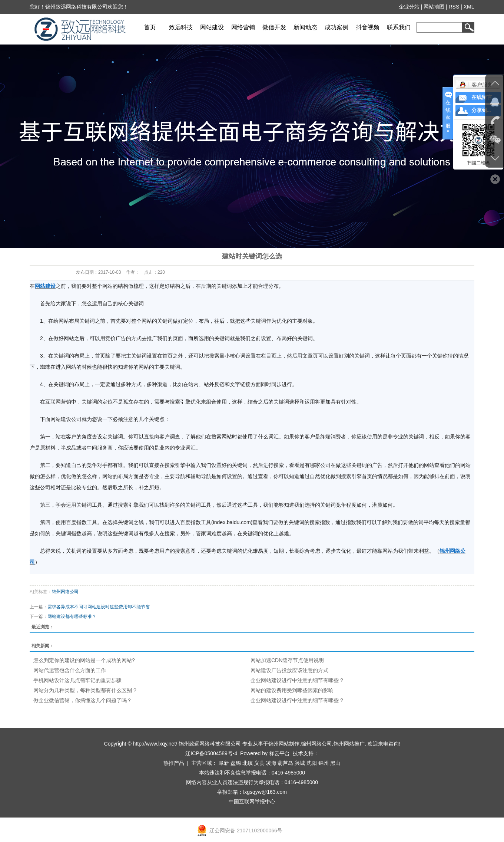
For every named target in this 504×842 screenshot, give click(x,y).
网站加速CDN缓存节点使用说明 (287, 660)
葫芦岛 (285, 763)
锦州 (324, 763)
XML (469, 7)
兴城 (300, 763)
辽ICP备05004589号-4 (211, 753)
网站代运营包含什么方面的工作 (70, 670)
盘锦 (236, 763)
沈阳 (312, 763)
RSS (454, 7)
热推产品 (174, 763)
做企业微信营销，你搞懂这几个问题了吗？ (83, 700)
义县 (259, 763)
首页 (150, 27)
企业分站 (409, 7)
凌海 (271, 763)
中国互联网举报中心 (252, 802)
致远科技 (181, 27)
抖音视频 (368, 27)
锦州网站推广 (349, 744)
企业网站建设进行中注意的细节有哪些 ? (297, 680)
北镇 (248, 763)
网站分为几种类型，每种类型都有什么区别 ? (85, 690)
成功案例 (336, 27)
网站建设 (212, 27)
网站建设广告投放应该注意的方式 (289, 670)
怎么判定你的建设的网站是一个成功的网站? (84, 660)
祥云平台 (279, 753)
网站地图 (434, 7)
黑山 (335, 763)
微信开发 (274, 27)
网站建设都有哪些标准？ (72, 616)
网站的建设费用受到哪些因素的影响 (292, 690)
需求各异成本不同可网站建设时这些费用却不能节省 (99, 607)
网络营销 (243, 27)
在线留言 (482, 97)
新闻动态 (305, 27)
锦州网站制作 (284, 744)
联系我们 (399, 27)
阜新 (224, 763)
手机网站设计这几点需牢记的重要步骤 (77, 680)
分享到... (481, 110)
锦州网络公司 (65, 592)
